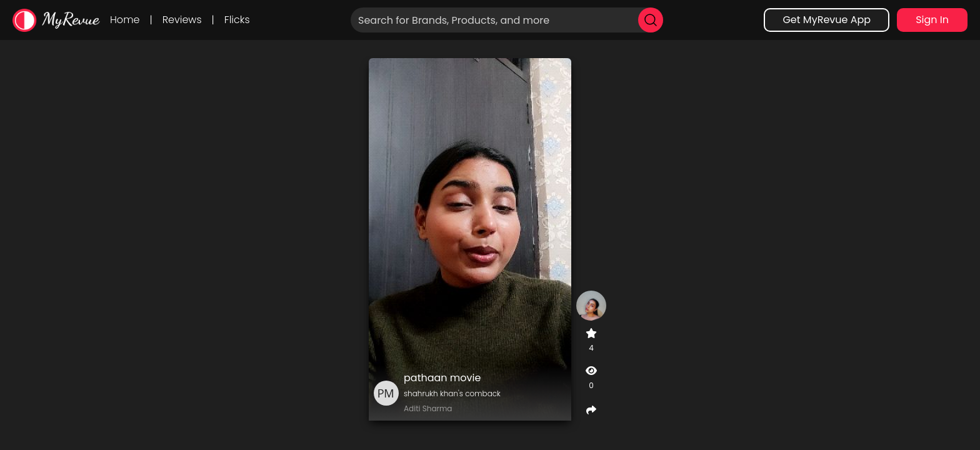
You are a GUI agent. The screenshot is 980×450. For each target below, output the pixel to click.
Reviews (182, 20)
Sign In (932, 20)
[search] (651, 20)
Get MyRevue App (827, 20)
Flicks (237, 20)
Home (125, 20)
